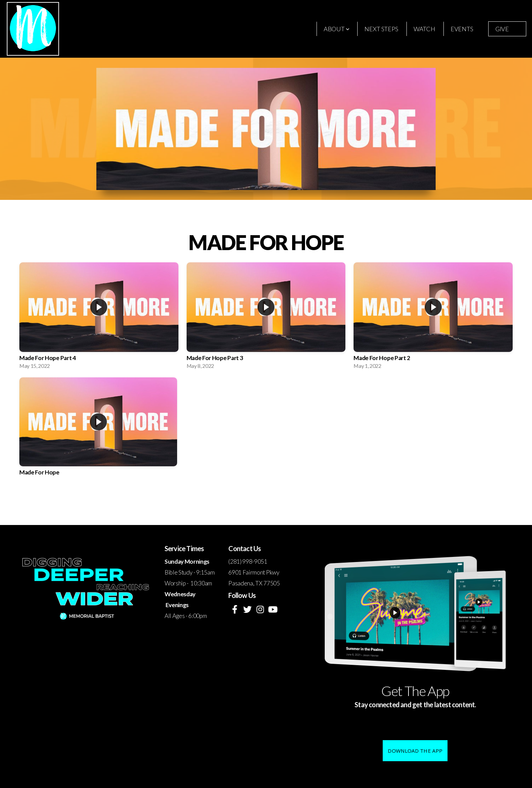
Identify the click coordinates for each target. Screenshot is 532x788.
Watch (424, 29)
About (337, 29)
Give (502, 29)
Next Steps (381, 29)
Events (462, 29)
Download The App (415, 751)
